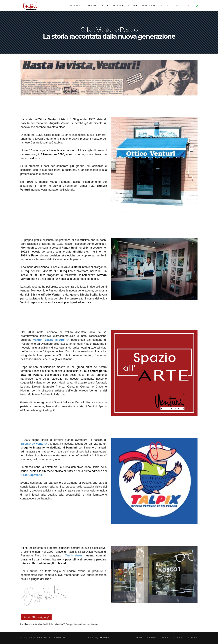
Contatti (163, 6)
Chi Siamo (74, 6)
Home (139, 638)
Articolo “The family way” (37, 617)
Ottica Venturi (43, 638)
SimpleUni (104, 638)
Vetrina (185, 6)
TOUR (175, 6)
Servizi (166, 638)
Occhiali (179, 638)
